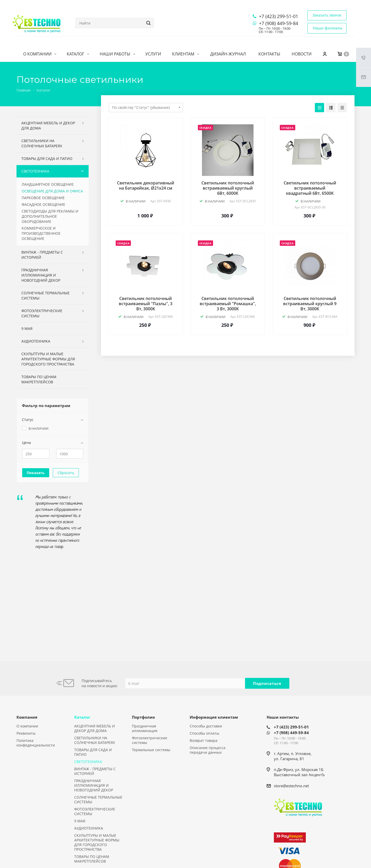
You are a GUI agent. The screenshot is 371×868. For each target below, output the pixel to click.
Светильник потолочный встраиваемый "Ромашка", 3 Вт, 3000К (228, 304)
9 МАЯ (27, 328)
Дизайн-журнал (228, 54)
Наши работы (117, 54)
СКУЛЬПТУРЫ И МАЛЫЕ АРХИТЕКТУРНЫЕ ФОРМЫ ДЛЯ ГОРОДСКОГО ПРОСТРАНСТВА (48, 359)
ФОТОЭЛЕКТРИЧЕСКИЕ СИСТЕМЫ (42, 313)
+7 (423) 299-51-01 (279, 16)
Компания (27, 717)
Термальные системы (151, 750)
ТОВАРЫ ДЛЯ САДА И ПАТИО (47, 159)
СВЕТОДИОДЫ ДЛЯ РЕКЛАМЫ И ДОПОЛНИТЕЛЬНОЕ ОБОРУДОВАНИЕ (50, 216)
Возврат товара (204, 740)
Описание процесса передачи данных (208, 750)
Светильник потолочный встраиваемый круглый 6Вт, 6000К (228, 188)
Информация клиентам (214, 717)
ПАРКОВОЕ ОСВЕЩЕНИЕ (43, 198)
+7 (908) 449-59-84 (279, 23)
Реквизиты (26, 733)
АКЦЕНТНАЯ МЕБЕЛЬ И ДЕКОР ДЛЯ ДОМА (48, 125)
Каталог (78, 54)
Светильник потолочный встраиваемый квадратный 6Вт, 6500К (310, 188)
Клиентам (186, 54)
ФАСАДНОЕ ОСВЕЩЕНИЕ (43, 204)
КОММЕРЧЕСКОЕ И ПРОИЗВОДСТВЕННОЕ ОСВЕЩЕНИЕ (41, 233)
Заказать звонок (327, 15)
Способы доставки (206, 726)
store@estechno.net (291, 786)
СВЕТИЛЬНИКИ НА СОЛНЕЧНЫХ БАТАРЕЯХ (42, 143)
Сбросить (66, 473)
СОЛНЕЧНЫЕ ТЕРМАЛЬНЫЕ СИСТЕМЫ (45, 295)
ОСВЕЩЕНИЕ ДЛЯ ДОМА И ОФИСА (52, 191)
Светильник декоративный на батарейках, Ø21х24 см (146, 185)
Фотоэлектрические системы (150, 740)
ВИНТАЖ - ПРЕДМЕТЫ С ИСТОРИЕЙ (42, 255)
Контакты (269, 54)
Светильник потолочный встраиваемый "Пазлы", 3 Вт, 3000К (146, 304)
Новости (302, 54)
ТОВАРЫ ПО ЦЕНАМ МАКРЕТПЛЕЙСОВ (39, 379)
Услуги (153, 54)
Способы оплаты (204, 733)
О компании (40, 54)
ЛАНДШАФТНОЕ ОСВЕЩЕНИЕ (48, 184)
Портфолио (143, 717)
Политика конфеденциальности (36, 743)
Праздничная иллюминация (145, 728)
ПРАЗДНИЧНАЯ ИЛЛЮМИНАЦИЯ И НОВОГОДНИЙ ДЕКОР (41, 275)
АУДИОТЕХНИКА (36, 341)
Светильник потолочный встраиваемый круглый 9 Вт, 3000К (310, 304)
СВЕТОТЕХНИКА (35, 171)
